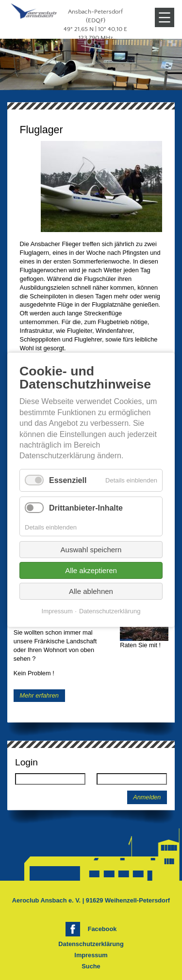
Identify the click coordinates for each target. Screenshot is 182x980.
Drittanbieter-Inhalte (86, 508)
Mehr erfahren (39, 695)
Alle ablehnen (91, 592)
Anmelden (147, 797)
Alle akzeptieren (91, 571)
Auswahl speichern (91, 550)
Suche (91, 966)
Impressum (91, 955)
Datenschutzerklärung (91, 944)
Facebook (102, 929)
